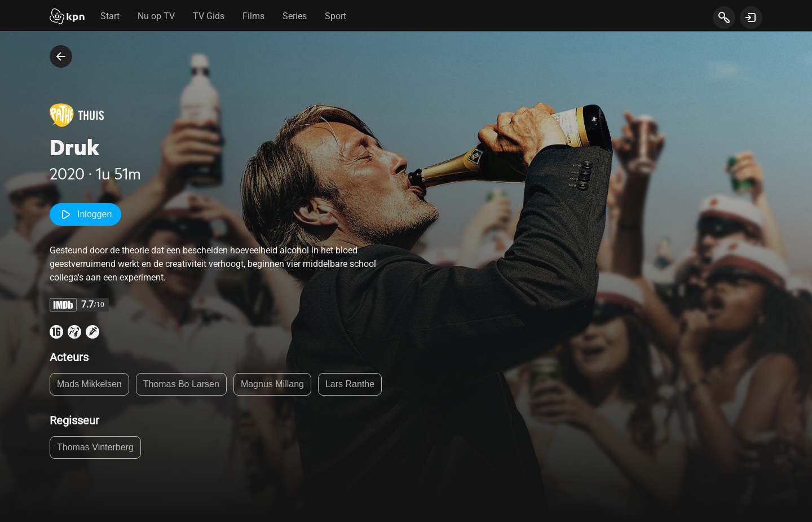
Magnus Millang (272, 384)
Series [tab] (295, 16)
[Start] (67, 17)
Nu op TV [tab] (156, 16)
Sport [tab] (336, 16)
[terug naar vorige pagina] (61, 56)
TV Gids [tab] (209, 16)
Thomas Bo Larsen (181, 384)
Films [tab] (253, 16)
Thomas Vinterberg (95, 447)
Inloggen (85, 214)
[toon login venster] (751, 17)
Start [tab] (110, 16)
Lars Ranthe (350, 384)
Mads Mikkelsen (89, 384)
